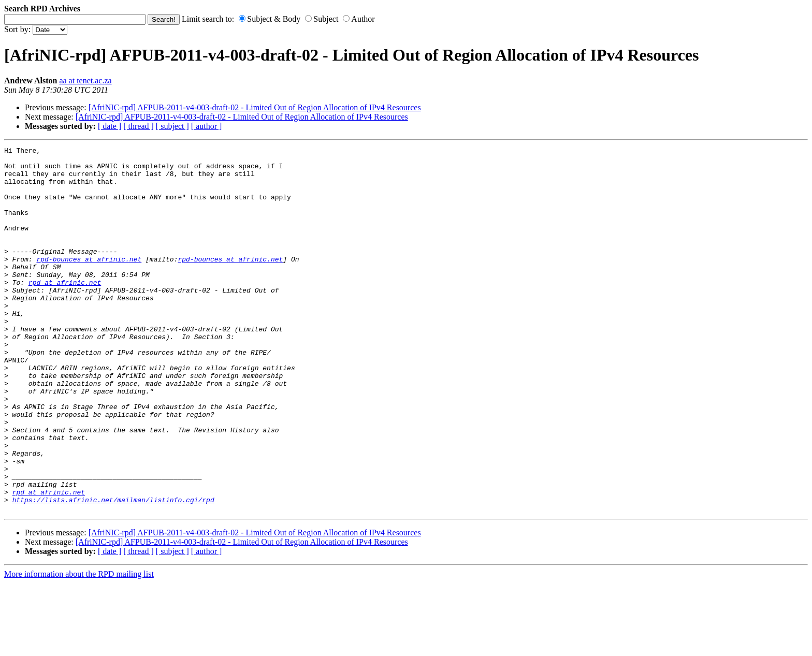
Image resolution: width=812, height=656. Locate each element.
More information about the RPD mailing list (79, 647)
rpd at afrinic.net (65, 310)
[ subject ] (172, 126)
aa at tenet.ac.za (85, 81)
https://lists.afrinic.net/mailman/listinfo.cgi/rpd (113, 571)
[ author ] (207, 126)
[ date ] (110, 126)
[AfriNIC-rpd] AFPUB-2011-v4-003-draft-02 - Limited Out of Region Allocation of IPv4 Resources (255, 107)
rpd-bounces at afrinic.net (89, 282)
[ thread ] (139, 126)
